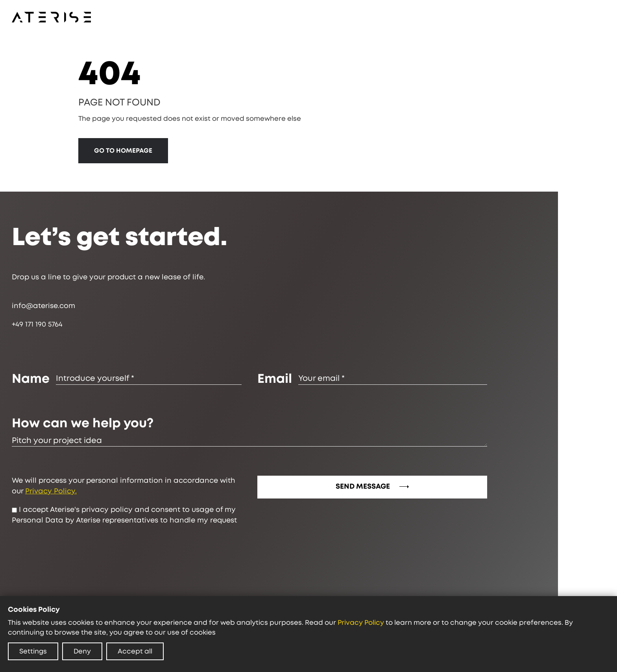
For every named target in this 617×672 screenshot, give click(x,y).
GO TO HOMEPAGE (124, 151)
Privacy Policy (361, 623)
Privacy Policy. (53, 491)
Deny (82, 651)
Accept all (135, 651)
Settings (33, 651)
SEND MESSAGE (374, 487)
